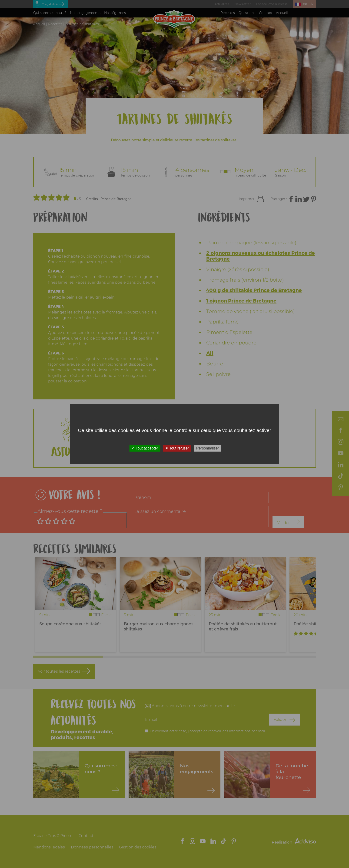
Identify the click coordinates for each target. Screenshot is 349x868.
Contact (266, 13)
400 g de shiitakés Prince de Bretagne (254, 290)
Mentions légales (49, 847)
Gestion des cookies (138, 847)
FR (305, 4)
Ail (210, 353)
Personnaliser (208, 448)
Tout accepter (145, 448)
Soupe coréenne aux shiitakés (70, 624)
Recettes (228, 13)
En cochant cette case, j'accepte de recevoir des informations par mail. (208, 731)
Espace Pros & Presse (272, 4)
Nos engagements (85, 13)
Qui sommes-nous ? (50, 13)
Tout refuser (177, 448)
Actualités (222, 4)
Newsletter (243, 4)
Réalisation (294, 842)
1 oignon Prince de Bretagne (241, 301)
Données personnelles (92, 847)
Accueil (282, 13)
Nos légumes (115, 13)
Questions (247, 13)
